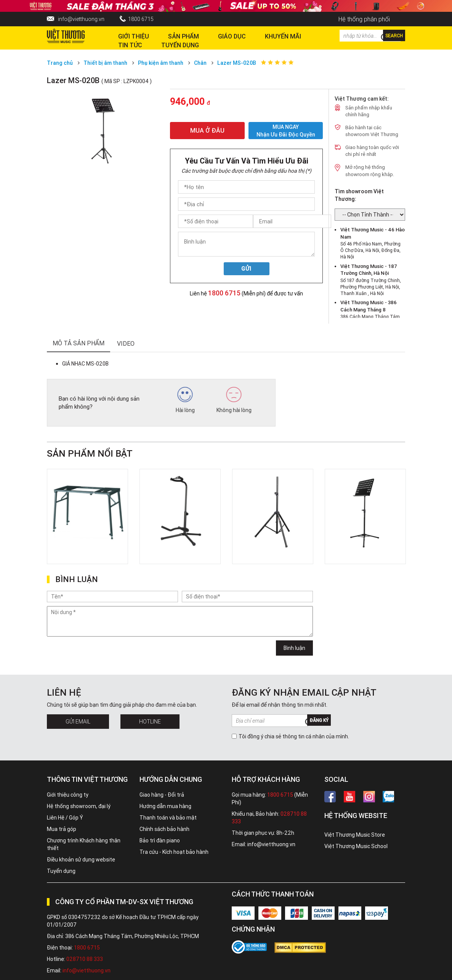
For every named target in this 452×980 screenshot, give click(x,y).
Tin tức (130, 45)
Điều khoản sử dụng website (81, 860)
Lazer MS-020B (237, 63)
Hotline (150, 722)
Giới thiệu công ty (68, 795)
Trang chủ (60, 63)
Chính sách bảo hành (164, 829)
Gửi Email (78, 722)
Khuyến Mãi (283, 36)
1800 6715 (141, 19)
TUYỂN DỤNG (180, 45)
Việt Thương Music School (356, 846)
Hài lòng (185, 400)
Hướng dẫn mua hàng (165, 806)
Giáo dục (232, 36)
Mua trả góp (62, 829)
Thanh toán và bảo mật (168, 818)
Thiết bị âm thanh (105, 63)
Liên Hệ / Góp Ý (65, 818)
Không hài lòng (234, 400)
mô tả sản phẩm (79, 343)
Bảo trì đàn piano (160, 840)
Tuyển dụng (61, 871)
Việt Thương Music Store (355, 835)
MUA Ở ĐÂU (207, 130)
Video (126, 343)
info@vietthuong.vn (81, 19)
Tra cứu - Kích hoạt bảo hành (174, 852)
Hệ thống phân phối (364, 19)
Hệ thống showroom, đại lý (79, 806)
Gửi (246, 269)
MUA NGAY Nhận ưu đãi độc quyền (286, 131)
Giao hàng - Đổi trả (162, 795)
